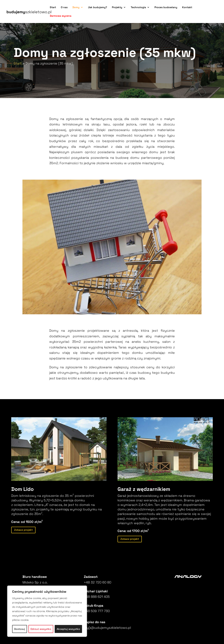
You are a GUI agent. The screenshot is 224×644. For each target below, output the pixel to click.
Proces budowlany (166, 7)
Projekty (117, 7)
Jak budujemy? (98, 7)
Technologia (138, 7)
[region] (47, 611)
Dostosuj (20, 629)
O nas (64, 7)
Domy (76, 7)
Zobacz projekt (23, 530)
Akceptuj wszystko (68, 629)
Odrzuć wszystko (41, 629)
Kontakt (187, 7)
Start (53, 7)
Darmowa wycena (61, 16)
